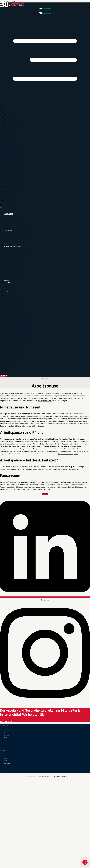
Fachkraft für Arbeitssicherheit (19, 250)
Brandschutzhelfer (15, 260)
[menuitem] (8, 113)
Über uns (8, 283)
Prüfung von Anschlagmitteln (19, 234)
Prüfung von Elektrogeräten (18, 244)
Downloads (12, 289)
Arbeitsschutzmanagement (18, 228)
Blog (6, 278)
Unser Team (13, 287)
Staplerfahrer (13, 275)
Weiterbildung (7, 210)
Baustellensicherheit (16, 220)
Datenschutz (8, 733)
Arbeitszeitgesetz (44, 401)
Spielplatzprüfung (15, 242)
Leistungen (9, 214)
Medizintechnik (8, 207)
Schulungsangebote (13, 247)
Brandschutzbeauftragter (17, 255)
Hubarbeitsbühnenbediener (18, 265)
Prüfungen (9, 230)
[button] (45, 60)
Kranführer (12, 268)
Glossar (8, 280)
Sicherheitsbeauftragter (17, 263)
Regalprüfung (13, 237)
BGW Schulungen (15, 258)
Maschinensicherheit (16, 225)
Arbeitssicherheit (14, 218)
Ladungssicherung (15, 270)
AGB (5, 738)
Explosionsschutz (15, 223)
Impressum (7, 735)
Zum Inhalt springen (7, 1)
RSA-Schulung (14, 273)
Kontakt (5, 205)
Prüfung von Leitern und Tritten (20, 239)
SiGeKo (11, 253)
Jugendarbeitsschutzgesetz (68, 454)
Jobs (6, 292)
